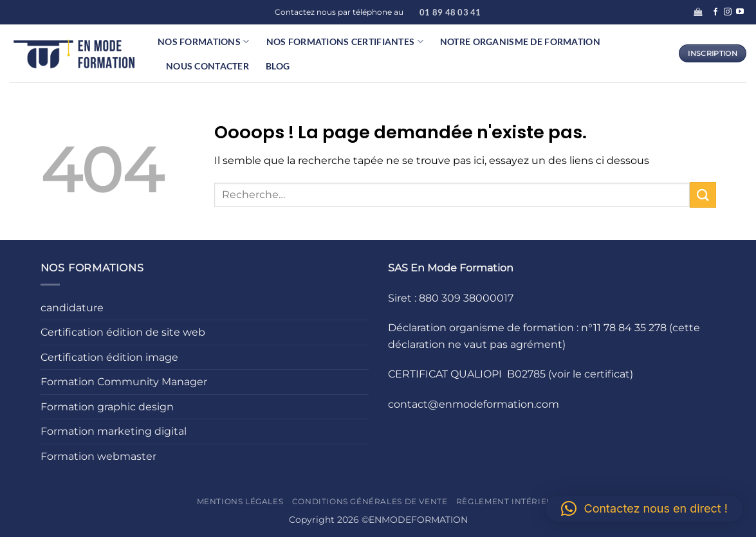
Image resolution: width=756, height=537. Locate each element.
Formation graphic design (107, 407)
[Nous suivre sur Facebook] (715, 12)
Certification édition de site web (123, 332)
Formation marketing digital (114, 431)
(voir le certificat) (591, 374)
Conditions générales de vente (370, 501)
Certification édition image (109, 357)
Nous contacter (207, 66)
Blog (278, 66)
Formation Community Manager (124, 382)
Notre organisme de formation (520, 41)
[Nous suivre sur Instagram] (728, 12)
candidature (72, 308)
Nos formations (204, 41)
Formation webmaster (98, 456)
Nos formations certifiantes (345, 41)
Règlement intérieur (508, 501)
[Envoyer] (703, 195)
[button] (698, 12)
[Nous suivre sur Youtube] (740, 12)
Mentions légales (240, 501)
